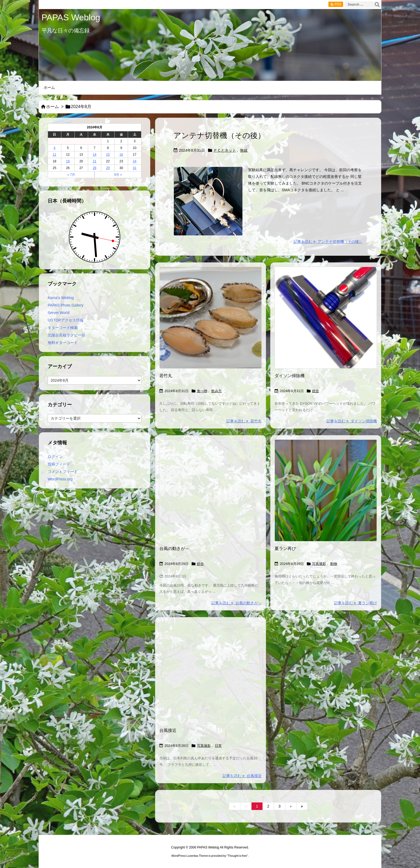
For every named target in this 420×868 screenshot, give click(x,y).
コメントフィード (63, 472)
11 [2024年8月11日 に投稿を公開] (55, 155)
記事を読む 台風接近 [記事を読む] (242, 776)
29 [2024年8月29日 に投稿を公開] (108, 168)
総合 (316, 391)
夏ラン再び (285, 548)
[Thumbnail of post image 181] (211, 491)
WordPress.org (60, 479)
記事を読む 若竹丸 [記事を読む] (244, 421)
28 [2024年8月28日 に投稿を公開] (94, 168)
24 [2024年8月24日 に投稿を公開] (135, 161)
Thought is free (237, 856)
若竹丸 (166, 376)
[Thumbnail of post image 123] (326, 318)
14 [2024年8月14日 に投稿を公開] (94, 155)
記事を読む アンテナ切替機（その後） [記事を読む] (328, 242)
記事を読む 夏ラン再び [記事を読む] (355, 603)
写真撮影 (319, 564)
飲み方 (217, 391)
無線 (244, 150)
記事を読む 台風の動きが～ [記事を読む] (237, 603)
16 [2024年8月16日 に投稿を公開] (121, 155)
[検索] (377, 5)
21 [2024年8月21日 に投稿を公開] (94, 161)
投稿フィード (59, 464)
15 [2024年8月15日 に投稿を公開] (108, 155)
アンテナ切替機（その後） (219, 135)
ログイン (55, 457)
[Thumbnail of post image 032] (211, 672)
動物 (334, 564)
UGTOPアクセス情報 (66, 320)
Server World (59, 313)
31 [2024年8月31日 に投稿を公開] (135, 168)
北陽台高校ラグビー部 (66, 335)
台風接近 (168, 730)
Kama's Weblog (61, 298)
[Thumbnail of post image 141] (326, 491)
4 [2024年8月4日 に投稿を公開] (55, 148)
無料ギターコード (63, 343)
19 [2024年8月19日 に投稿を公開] (68, 161)
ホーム (52, 107)
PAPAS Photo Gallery (65, 305)
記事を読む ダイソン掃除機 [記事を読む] (352, 421)
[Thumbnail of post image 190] (211, 318)
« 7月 (71, 175)
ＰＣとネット (225, 150)
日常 (218, 746)
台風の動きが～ (174, 548)
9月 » (118, 175)
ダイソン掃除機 (290, 376)
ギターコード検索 (63, 328)
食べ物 (202, 391)
